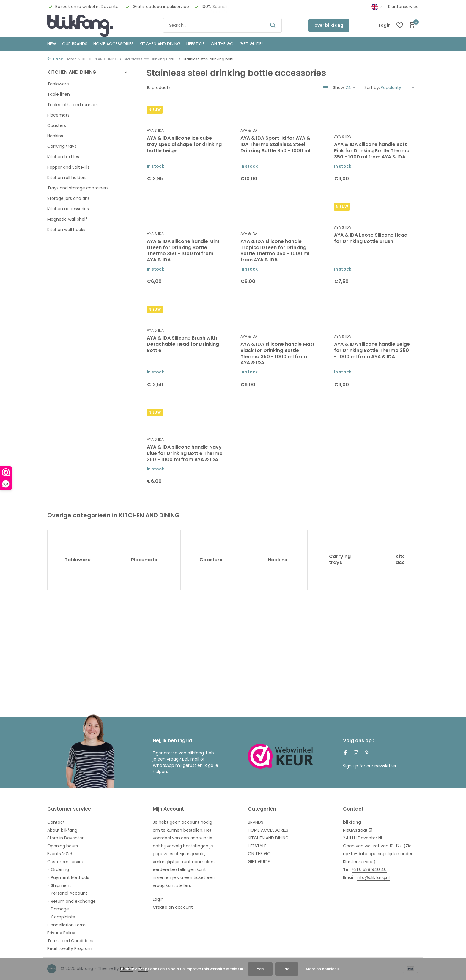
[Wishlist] (400, 25)
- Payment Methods (68, 877)
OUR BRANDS (75, 44)
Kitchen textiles (63, 157)
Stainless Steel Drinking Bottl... (152, 59)
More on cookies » (322, 969)
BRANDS (256, 822)
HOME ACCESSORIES (114, 44)
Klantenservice (403, 7)
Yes (260, 969)
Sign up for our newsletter (370, 766)
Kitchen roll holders (67, 178)
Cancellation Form (66, 925)
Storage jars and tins (69, 198)
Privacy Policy (61, 933)
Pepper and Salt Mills (68, 167)
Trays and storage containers (78, 188)
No (287, 969)
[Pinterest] (367, 753)
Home (73, 59)
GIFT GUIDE (259, 862)
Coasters (57, 125)
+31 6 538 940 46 (369, 869)
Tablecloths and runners (73, 105)
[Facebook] (345, 753)
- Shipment (59, 885)
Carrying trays (62, 146)
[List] (326, 88)
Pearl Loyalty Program (70, 948)
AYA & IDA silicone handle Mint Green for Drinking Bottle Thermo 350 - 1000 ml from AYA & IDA (183, 251)
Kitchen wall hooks (66, 230)
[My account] (385, 25)
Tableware (58, 84)
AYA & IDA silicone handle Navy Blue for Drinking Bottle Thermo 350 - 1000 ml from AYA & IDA (185, 453)
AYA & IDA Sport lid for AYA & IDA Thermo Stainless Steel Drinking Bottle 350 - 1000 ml (275, 145)
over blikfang (329, 25)
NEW (52, 44)
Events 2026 (60, 854)
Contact (56, 822)
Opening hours (63, 846)
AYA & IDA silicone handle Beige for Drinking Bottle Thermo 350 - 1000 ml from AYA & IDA (372, 351)
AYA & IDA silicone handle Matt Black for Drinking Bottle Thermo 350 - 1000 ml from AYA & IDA (277, 354)
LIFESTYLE (257, 846)
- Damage (58, 909)
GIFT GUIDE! (251, 44)
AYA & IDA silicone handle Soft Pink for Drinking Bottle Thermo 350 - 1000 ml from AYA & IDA (372, 151)
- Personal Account (67, 893)
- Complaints (61, 917)
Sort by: (372, 87)
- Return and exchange (71, 901)
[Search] (222, 25)
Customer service (66, 862)
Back (55, 59)
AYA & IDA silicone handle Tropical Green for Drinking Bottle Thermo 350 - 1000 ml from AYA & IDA (275, 251)
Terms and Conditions (70, 941)
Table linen (59, 94)
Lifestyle (196, 44)
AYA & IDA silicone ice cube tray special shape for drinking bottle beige (184, 145)
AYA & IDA (155, 130)
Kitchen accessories (68, 209)
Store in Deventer (65, 838)
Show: (339, 87)
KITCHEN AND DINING (160, 44)
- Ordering (58, 869)
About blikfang (62, 830)
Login (158, 899)
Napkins (55, 136)
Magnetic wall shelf (67, 219)
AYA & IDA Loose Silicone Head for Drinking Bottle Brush (371, 238)
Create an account (173, 907)
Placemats (58, 115)
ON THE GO (222, 44)
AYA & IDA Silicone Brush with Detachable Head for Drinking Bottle (183, 344)
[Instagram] (356, 753)
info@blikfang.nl (373, 877)
